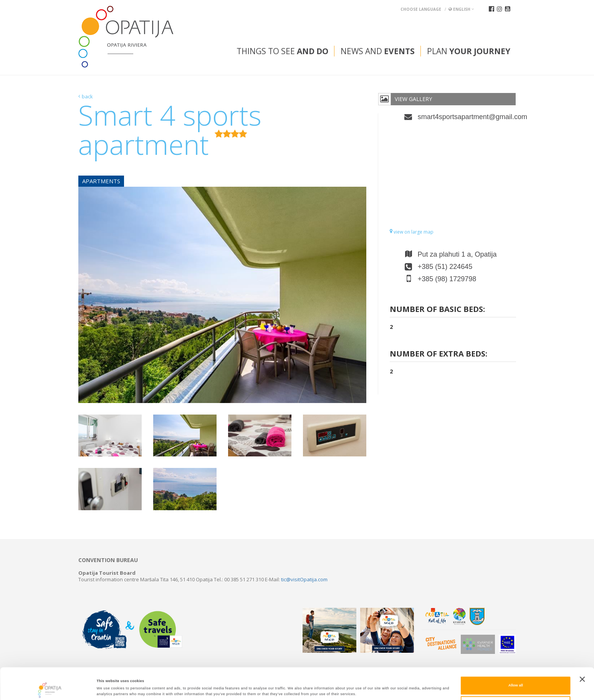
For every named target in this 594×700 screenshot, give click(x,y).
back (87, 96)
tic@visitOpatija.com (304, 579)
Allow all (516, 659)
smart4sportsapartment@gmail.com (467, 117)
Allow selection (516, 678)
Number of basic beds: (437, 310)
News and (378, 51)
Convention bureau (108, 560)
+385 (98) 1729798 (447, 279)
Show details (319, 687)
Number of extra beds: (438, 354)
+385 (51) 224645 (445, 267)
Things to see (282, 51)
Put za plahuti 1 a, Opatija (457, 254)
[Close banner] (582, 652)
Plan (469, 51)
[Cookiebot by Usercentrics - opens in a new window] (50, 687)
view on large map (412, 232)
